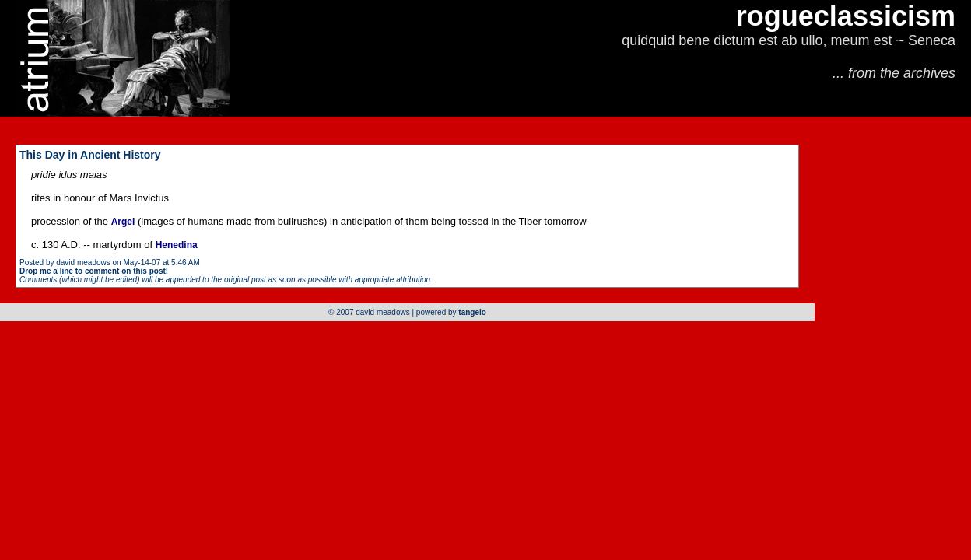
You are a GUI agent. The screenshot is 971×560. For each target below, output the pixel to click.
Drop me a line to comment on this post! (94, 271)
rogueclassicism (846, 16)
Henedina (177, 245)
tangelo (472, 312)
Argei (123, 222)
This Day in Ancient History (90, 155)
